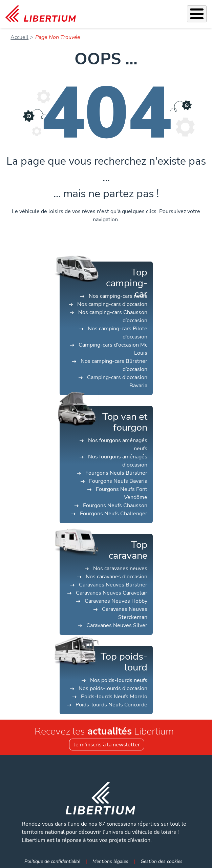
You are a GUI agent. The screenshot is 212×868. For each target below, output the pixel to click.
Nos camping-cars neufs (118, 296)
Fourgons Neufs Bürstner (116, 473)
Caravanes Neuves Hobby (116, 601)
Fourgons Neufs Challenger (114, 514)
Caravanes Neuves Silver (117, 625)
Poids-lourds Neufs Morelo (114, 697)
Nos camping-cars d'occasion (112, 304)
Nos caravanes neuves (120, 569)
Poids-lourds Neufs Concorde (111, 705)
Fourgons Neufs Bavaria (118, 481)
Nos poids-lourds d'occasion (113, 688)
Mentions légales (110, 861)
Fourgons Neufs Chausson (115, 505)
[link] (41, 14)
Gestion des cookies (162, 861)
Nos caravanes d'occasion (116, 577)
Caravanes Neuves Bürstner (113, 585)
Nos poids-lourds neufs (119, 680)
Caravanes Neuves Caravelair (112, 593)
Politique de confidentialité (52, 861)
